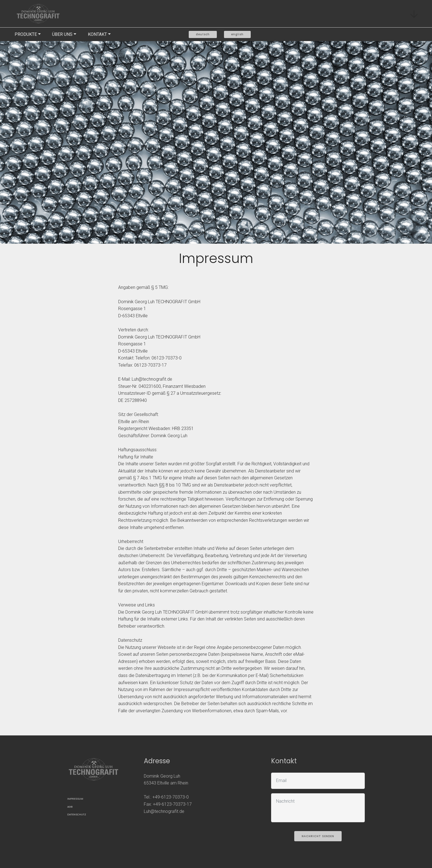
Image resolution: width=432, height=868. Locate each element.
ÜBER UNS (62, 34)
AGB (70, 807)
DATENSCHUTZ (77, 814)
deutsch (203, 34)
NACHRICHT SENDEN (318, 836)
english (237, 34)
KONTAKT (97, 34)
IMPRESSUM (75, 799)
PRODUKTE (26, 34)
